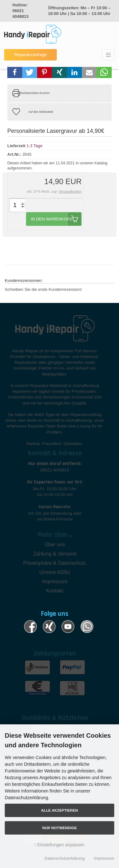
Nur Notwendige (60, 828)
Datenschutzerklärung (64, 858)
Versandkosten (70, 191)
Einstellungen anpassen (60, 845)
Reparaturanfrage (30, 55)
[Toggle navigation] (108, 55)
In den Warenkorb (56, 219)
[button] (15, 72)
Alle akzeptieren (60, 810)
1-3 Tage (34, 146)
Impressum (104, 858)
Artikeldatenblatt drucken (33, 93)
